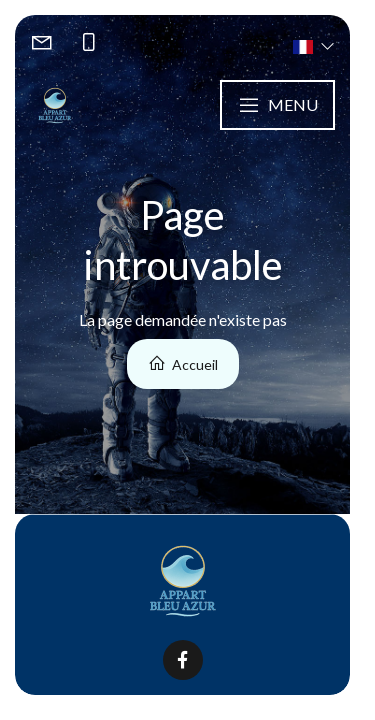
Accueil (183, 363)
